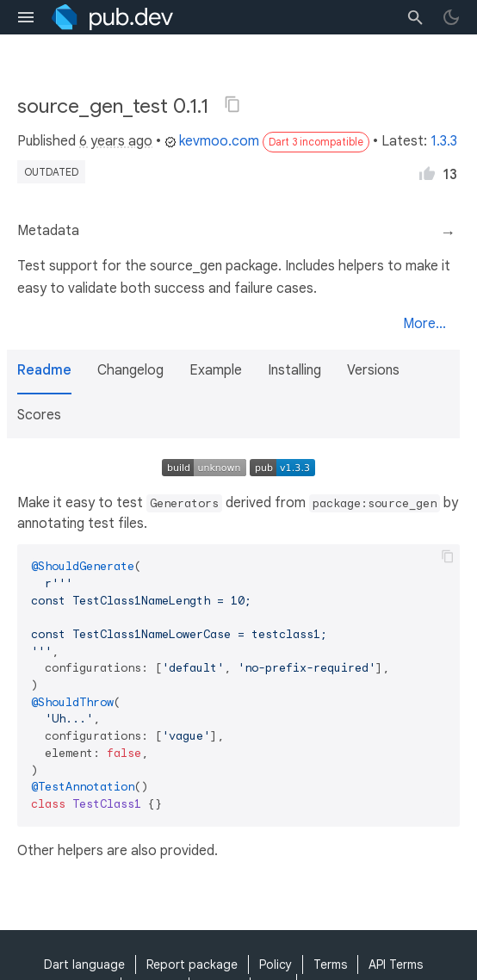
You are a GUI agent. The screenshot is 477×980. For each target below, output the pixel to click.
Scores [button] (39, 415)
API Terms (396, 964)
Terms (330, 964)
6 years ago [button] (116, 141)
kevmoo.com (212, 141)
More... (424, 324)
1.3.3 (444, 141)
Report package (192, 964)
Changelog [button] (130, 370)
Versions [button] (373, 370)
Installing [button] (294, 370)
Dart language (84, 964)
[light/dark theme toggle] (451, 17)
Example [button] (216, 370)
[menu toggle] (26, 17)
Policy (276, 964)
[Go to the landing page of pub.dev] (112, 17)
